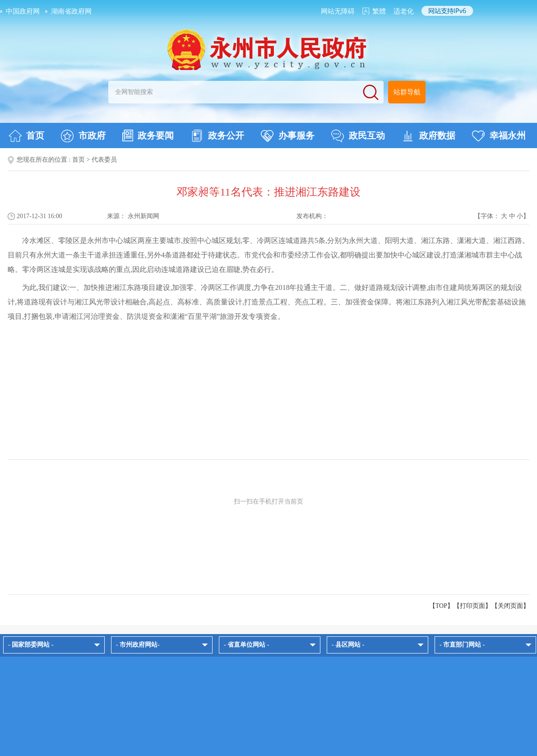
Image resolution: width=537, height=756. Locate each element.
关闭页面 (510, 606)
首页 (26, 136)
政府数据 (428, 136)
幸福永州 (499, 136)
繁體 (379, 11)
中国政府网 (23, 11)
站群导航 (407, 92)
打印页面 (472, 606)
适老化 (404, 11)
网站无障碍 (338, 11)
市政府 (83, 136)
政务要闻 (148, 135)
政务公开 (217, 136)
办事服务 (288, 136)
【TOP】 (441, 606)
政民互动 (358, 136)
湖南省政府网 (71, 11)
